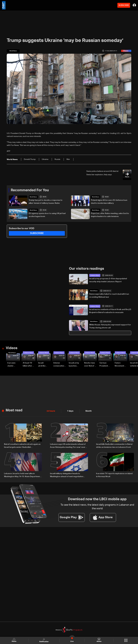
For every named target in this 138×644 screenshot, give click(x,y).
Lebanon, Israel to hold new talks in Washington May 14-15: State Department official (22, 475)
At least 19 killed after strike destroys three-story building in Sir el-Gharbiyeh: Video (29, 365)
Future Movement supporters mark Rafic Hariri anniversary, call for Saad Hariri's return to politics (121, 365)
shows (99, 640)
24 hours (51, 411)
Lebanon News (95, 275)
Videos (12, 348)
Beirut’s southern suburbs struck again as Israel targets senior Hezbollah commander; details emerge (22, 446)
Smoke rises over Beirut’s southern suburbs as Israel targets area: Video (90, 365)
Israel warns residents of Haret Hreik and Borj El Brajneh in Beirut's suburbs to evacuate (110, 311)
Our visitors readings (87, 269)
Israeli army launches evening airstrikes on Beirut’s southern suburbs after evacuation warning (75, 365)
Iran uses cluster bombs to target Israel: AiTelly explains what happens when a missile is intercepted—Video (14, 365)
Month (87, 411)
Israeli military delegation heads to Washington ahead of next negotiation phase (67, 475)
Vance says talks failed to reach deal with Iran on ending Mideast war (109, 296)
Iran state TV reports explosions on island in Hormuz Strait (114, 475)
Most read (14, 410)
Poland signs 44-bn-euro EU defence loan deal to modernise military (109, 202)
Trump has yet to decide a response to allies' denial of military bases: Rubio (46, 202)
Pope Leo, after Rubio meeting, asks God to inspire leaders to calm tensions (110, 215)
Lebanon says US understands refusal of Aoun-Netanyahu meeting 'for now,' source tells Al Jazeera (69, 446)
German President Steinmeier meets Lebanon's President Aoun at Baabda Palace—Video (104, 365)
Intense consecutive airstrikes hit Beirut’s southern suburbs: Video (59, 365)
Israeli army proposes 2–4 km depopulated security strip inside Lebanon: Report (108, 280)
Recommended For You (30, 190)
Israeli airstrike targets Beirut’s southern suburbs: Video (42, 365)
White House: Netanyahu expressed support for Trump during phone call (110, 326)
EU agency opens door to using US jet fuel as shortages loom (47, 215)
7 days (70, 411)
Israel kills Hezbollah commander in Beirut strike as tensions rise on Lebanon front (114, 446)
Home (14, 640)
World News (33, 197)
